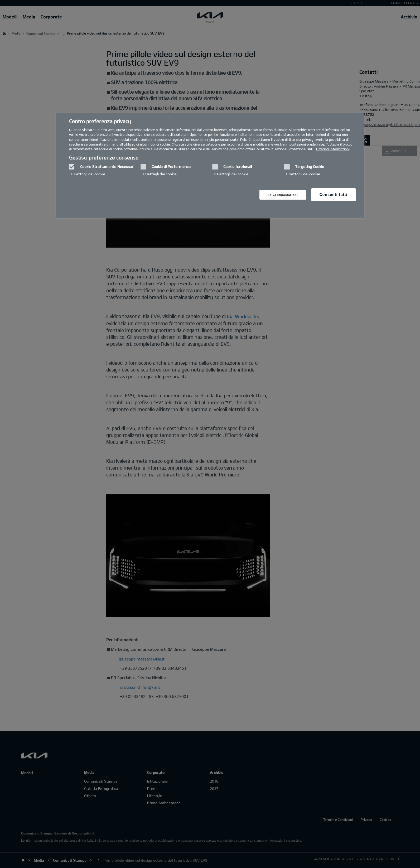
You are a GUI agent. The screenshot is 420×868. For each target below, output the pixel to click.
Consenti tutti (334, 195)
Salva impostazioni (283, 195)
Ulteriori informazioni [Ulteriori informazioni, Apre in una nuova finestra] (333, 149)
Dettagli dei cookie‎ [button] (90, 174)
